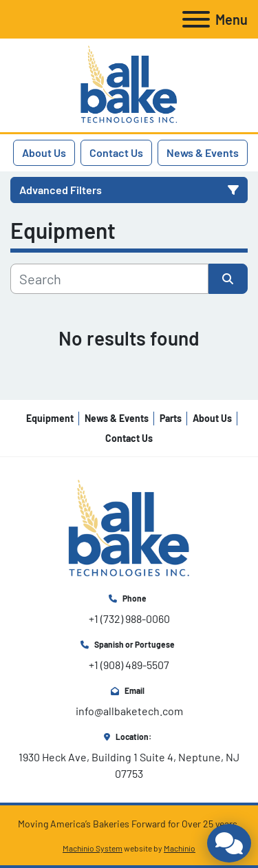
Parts (171, 418)
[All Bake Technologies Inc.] (129, 528)
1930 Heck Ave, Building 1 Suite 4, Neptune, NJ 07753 (130, 765)
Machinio (180, 848)
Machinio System (93, 848)
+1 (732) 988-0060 (129, 618)
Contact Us (116, 152)
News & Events (203, 152)
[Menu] (196, 19)
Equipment (50, 418)
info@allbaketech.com (129, 711)
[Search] (109, 279)
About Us (44, 152)
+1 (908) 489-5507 (129, 665)
